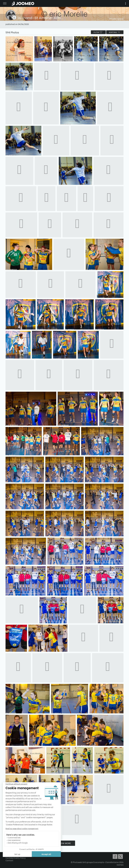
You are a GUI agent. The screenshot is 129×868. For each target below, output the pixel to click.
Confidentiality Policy (16, 858)
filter (98, 32)
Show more (65, 843)
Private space (116, 19)
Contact (9, 860)
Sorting (115, 32)
